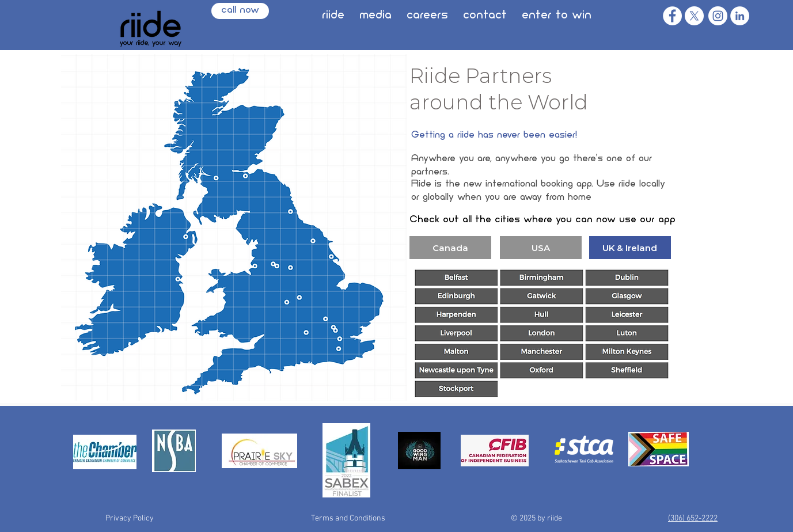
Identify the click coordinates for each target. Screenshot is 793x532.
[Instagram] (718, 16)
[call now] (240, 11)
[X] (694, 16)
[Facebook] (672, 16)
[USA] (541, 248)
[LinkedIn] (740, 16)
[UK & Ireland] (630, 248)
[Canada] (450, 248)
